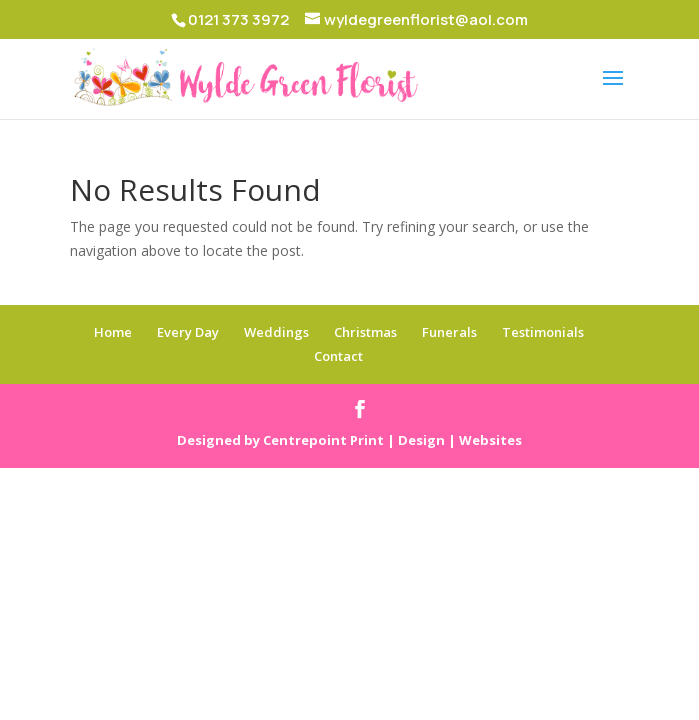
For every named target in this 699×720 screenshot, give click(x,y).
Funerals (449, 332)
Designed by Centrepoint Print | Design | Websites (349, 440)
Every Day (188, 332)
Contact (338, 356)
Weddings (276, 332)
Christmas (365, 332)
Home (113, 332)
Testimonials (543, 332)
